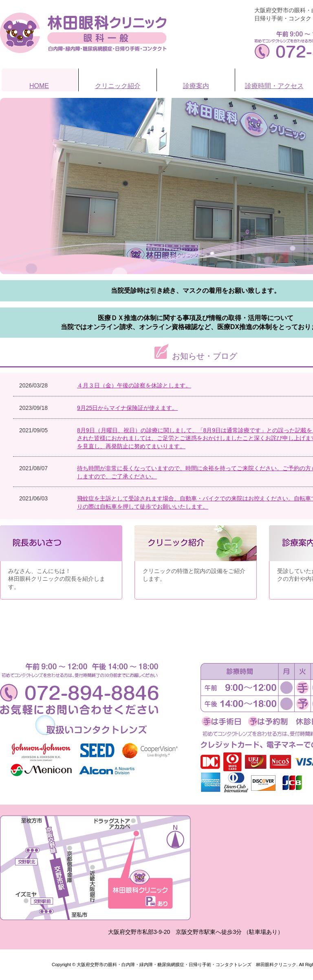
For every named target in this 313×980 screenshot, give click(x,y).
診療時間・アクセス (274, 86)
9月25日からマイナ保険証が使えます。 (127, 408)
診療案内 (196, 86)
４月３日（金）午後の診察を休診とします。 (134, 385)
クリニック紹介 (118, 86)
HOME (39, 86)
